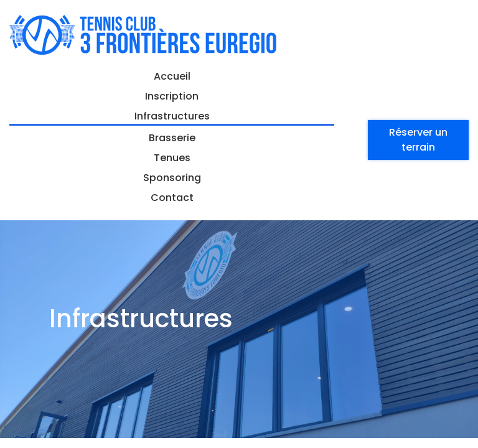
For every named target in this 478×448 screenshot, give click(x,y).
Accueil (172, 76)
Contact (172, 198)
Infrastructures (172, 116)
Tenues (172, 158)
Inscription (172, 96)
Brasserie (172, 138)
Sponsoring (172, 178)
